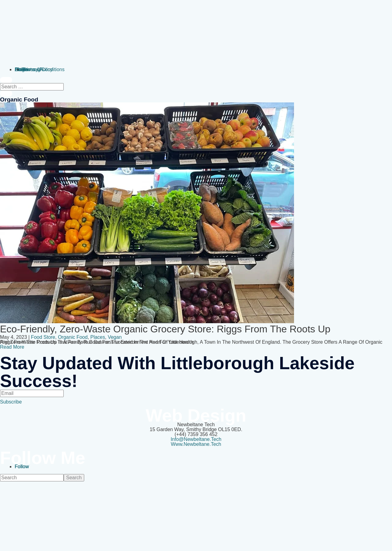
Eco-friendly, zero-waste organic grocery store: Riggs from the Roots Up (165, 329)
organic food (73, 337)
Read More (12, 347)
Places (98, 337)
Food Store (43, 337)
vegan (115, 337)
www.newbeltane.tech (196, 444)
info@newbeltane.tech (196, 439)
